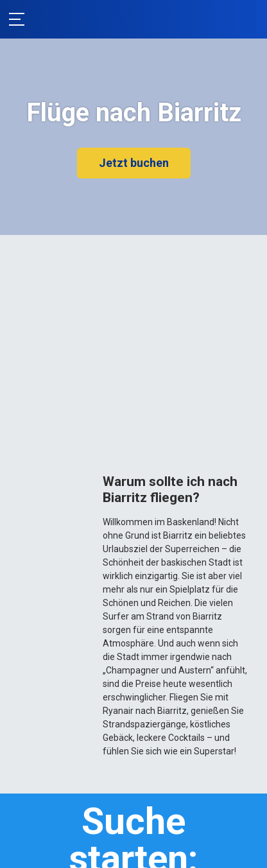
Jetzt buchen (134, 163)
